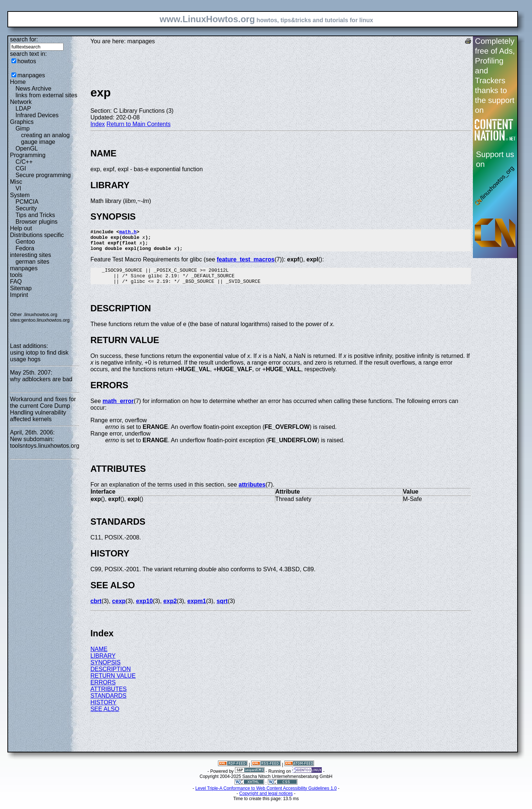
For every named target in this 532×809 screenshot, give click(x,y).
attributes (252, 492)
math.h (128, 233)
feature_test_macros (246, 264)
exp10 (144, 609)
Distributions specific (37, 235)
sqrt (222, 609)
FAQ (16, 282)
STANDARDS (109, 703)
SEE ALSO (105, 717)
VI (18, 188)
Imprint (19, 295)
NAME (99, 657)
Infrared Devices (37, 115)
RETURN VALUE (113, 683)
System (20, 195)
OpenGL (27, 148)
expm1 (197, 609)
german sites (33, 262)
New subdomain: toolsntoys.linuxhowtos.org (45, 442)
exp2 (170, 609)
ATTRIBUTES (109, 697)
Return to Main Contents (138, 124)
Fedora (25, 248)
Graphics (22, 122)
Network (21, 102)
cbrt (96, 609)
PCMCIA (27, 202)
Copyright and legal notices (266, 801)
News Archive (33, 89)
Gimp (23, 128)
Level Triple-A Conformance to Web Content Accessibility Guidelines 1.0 (266, 796)
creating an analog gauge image (45, 138)
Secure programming (43, 175)
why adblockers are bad (41, 379)
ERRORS (103, 690)
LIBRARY (103, 664)
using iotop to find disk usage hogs (39, 356)
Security (26, 208)
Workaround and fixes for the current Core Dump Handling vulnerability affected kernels (43, 409)
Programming (28, 155)
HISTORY (104, 710)
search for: (24, 39)
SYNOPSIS (106, 670)
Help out (21, 228)
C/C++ (24, 162)
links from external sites (46, 95)
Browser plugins (37, 222)
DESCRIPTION (111, 677)
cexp (119, 609)
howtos (27, 61)
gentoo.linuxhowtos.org (45, 320)
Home (18, 82)
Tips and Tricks (35, 215)
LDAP (23, 109)
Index (98, 124)
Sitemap (21, 288)
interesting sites (30, 255)
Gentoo (25, 242)
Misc (16, 182)
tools (16, 275)
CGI (21, 168)
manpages (31, 75)
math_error (118, 409)
